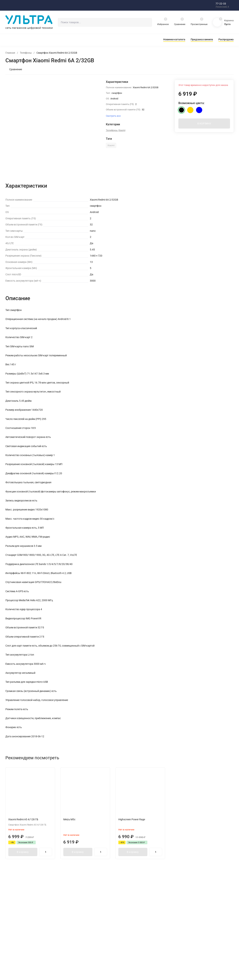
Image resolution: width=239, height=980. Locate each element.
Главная (10, 53)
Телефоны (26, 53)
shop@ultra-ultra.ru (198, 926)
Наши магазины (136, 919)
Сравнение (14, 69)
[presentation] (32, 125)
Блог (72, 919)
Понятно (178, 962)
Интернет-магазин (80, 914)
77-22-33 (221, 4)
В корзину (25, 858)
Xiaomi (122, 130)
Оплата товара (135, 931)
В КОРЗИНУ (204, 125)
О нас (130, 914)
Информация (134, 937)
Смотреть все (190, 251)
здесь (117, 965)
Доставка (132, 925)
